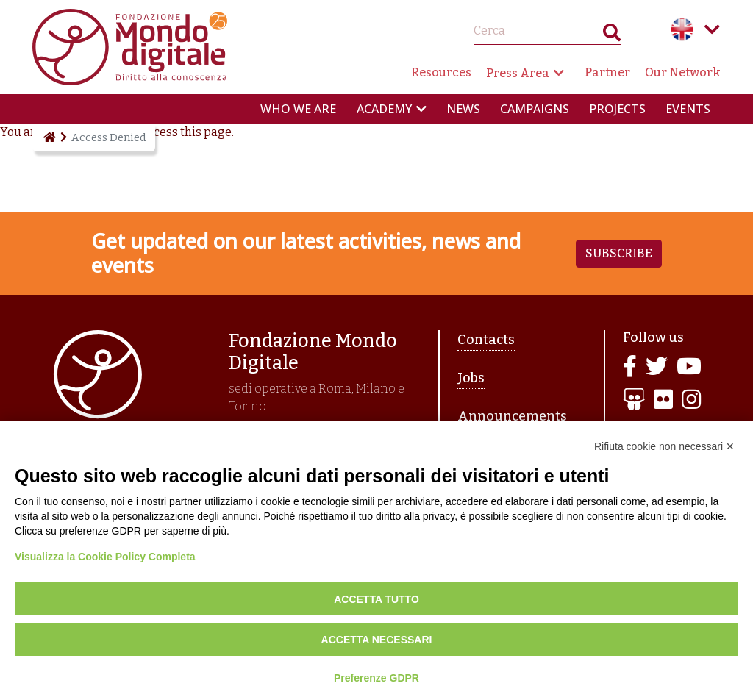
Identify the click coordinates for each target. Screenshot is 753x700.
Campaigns (535, 109)
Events (688, 109)
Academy (384, 109)
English (682, 29)
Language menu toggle (712, 29)
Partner (607, 72)
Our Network (683, 72)
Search (612, 36)
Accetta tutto (376, 599)
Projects (617, 109)
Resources (441, 72)
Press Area (518, 73)
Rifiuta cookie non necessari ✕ (664, 446)
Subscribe (619, 253)
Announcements (512, 416)
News (463, 109)
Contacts (486, 340)
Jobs (471, 378)
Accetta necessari (377, 640)
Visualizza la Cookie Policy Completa (105, 557)
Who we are (298, 109)
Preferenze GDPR (376, 678)
